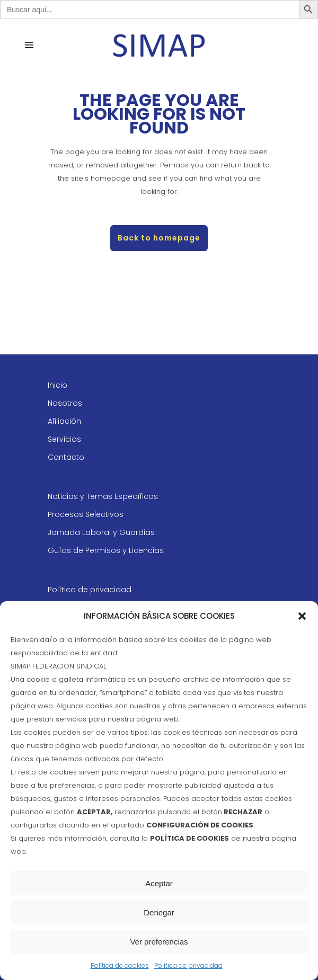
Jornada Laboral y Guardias (101, 532)
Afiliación (64, 421)
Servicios (64, 439)
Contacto (66, 457)
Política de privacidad (188, 965)
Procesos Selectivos (86, 514)
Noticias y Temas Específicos (103, 496)
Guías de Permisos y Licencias (106, 550)
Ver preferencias (159, 942)
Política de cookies (120, 965)
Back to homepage (159, 238)
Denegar (159, 912)
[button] (302, 616)
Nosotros (65, 403)
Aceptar (159, 883)
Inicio (58, 385)
